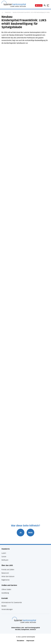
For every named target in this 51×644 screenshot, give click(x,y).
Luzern (4, 553)
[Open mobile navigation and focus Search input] (45, 5)
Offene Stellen (6, 590)
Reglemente (6, 580)
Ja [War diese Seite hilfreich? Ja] (21, 533)
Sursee (4, 557)
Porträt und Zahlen (8, 570)
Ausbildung (5, 593)
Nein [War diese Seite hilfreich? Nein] (30, 533)
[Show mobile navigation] (48, 5)
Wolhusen (5, 560)
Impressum (30, 641)
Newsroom (8, 13)
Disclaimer (21, 641)
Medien (4, 606)
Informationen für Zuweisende (12, 603)
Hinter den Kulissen (8, 577)
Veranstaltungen (7, 609)
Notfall (39, 5)
